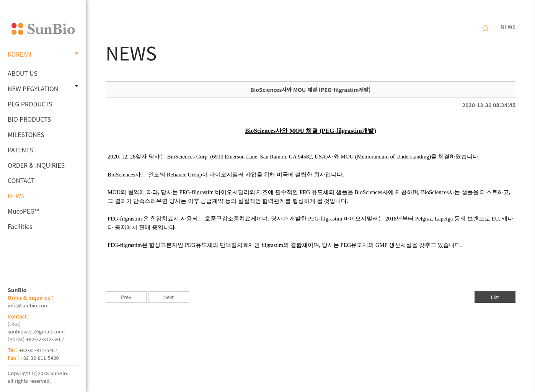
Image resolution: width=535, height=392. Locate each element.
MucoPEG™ (23, 211)
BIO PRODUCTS (29, 119)
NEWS (16, 196)
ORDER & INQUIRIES (36, 165)
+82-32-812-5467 (45, 339)
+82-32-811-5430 (40, 358)
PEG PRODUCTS (30, 104)
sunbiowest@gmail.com (36, 331)
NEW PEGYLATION (43, 88)
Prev (126, 297)
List (495, 297)
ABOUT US (23, 73)
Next (169, 297)
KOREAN (43, 54)
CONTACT (21, 180)
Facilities (20, 226)
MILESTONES (26, 134)
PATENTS (20, 150)
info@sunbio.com (28, 305)
